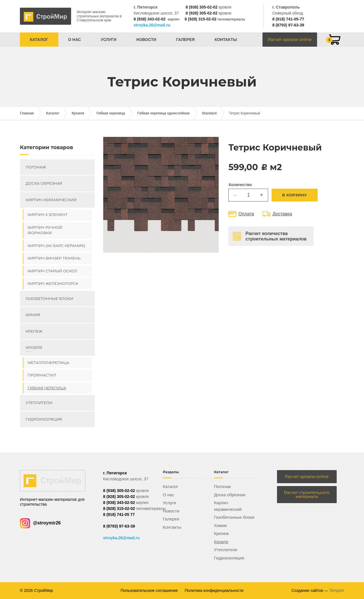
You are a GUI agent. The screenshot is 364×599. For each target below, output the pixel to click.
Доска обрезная (44, 183)
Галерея (185, 40)
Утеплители (39, 403)
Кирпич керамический (51, 200)
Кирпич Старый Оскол (52, 271)
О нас (75, 40)
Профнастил (42, 375)
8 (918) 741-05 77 (119, 514)
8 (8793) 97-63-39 (288, 25)
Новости (146, 40)
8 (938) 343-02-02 (150, 19)
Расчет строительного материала (307, 495)
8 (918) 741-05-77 (288, 19)
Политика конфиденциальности (214, 590)
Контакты (226, 40)
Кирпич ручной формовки (45, 230)
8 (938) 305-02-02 (202, 7)
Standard (209, 113)
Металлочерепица (48, 363)
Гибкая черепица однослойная (163, 113)
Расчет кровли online (290, 40)
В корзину (295, 195)
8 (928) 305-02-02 (202, 13)
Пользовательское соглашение (149, 590)
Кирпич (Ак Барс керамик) (56, 246)
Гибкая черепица (111, 113)
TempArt (337, 590)
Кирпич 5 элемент (48, 215)
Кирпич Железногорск (53, 283)
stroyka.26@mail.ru (152, 25)
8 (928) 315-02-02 (200, 19)
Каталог (39, 40)
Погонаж (36, 167)
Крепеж (34, 331)
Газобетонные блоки (49, 299)
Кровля (78, 113)
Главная (27, 113)
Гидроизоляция (44, 419)
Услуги (108, 40)
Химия (33, 315)
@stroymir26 (40, 523)
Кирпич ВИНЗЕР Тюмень (54, 258)
